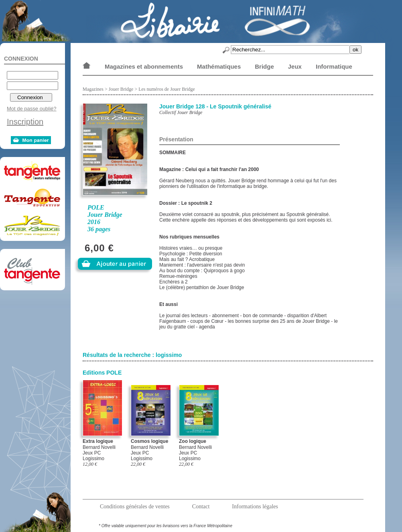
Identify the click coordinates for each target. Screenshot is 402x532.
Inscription (25, 122)
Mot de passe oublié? (32, 109)
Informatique (334, 66)
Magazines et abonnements (144, 66)
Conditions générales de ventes (135, 507)
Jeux (295, 66)
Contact (201, 507)
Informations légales (255, 507)
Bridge (264, 66)
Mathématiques (219, 66)
